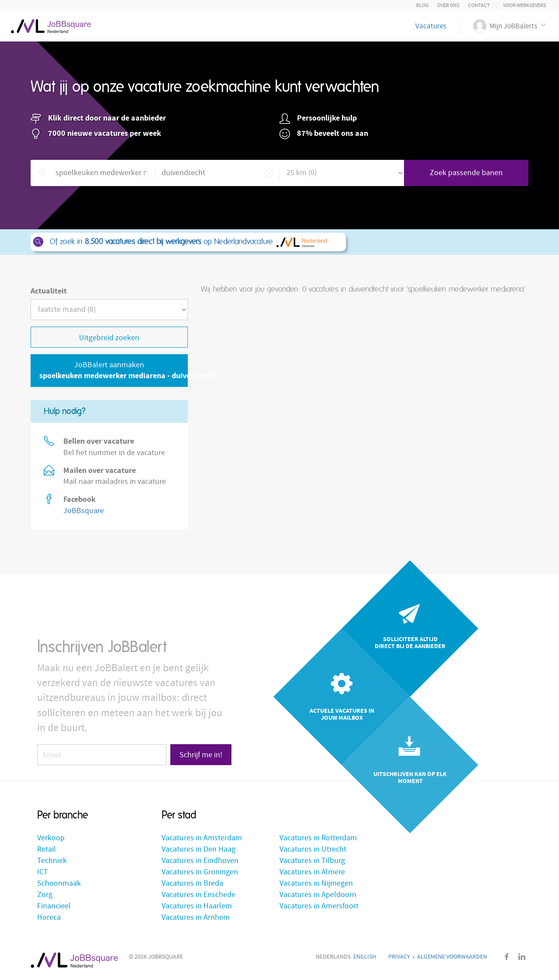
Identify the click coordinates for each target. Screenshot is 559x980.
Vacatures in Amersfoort (319, 906)
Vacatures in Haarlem (197, 906)
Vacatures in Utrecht (313, 849)
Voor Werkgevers (524, 5)
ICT (43, 872)
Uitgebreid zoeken (109, 338)
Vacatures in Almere (312, 872)
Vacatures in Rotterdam (318, 838)
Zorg (45, 895)
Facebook (507, 957)
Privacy (399, 957)
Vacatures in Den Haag (198, 849)
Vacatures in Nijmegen (316, 883)
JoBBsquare (84, 511)
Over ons (448, 5)
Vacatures (431, 26)
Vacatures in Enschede (198, 895)
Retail (47, 849)
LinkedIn (522, 957)
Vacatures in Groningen (200, 872)
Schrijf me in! (201, 755)
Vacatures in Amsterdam (202, 838)
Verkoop (51, 838)
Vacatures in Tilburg (312, 861)
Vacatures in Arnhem (196, 917)
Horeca (49, 917)
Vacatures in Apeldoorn (318, 895)
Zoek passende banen (466, 173)
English (365, 957)
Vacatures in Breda (192, 883)
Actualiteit (49, 291)
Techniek (52, 861)
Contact (479, 5)
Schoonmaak (59, 883)
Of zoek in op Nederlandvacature (188, 242)
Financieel (54, 906)
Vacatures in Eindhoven (200, 861)
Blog (422, 5)
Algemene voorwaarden (452, 957)
